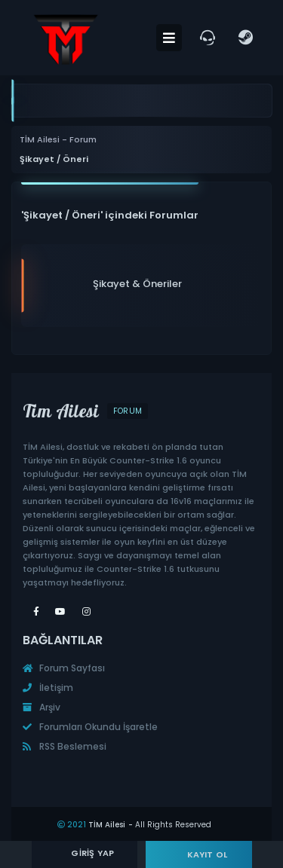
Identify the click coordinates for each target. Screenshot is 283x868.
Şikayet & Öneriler (137, 284)
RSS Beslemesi (65, 746)
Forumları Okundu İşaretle (90, 727)
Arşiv (42, 707)
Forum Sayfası (64, 668)
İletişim (48, 688)
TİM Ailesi (107, 825)
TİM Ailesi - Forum (58, 140)
